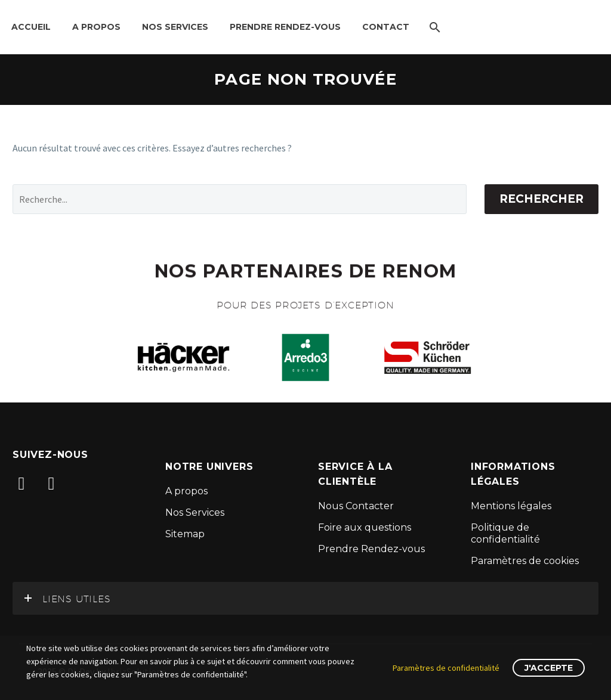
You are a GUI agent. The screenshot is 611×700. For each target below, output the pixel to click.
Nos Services (175, 27)
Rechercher (541, 199)
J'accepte (549, 668)
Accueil (31, 27)
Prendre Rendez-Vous (285, 27)
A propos (96, 27)
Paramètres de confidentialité (446, 668)
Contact (386, 27)
